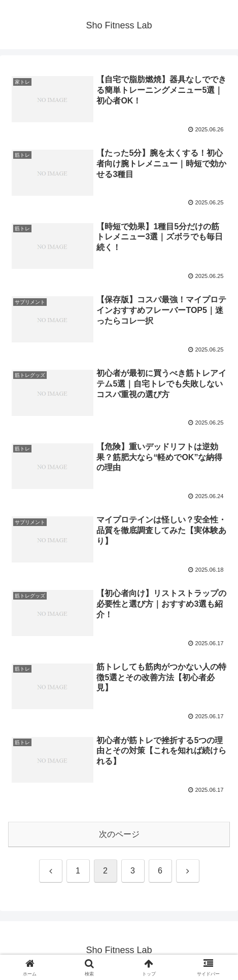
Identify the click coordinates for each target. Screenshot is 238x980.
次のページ (119, 834)
